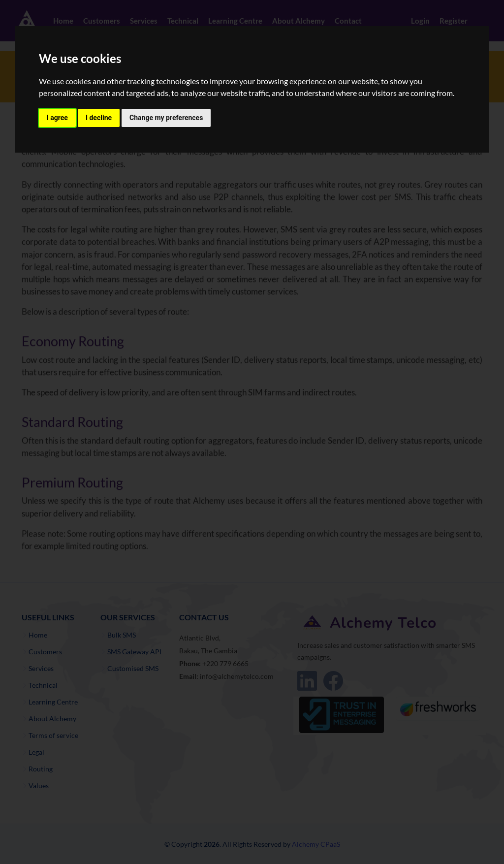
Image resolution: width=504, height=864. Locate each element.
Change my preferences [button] (166, 118)
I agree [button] (57, 118)
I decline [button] (99, 118)
